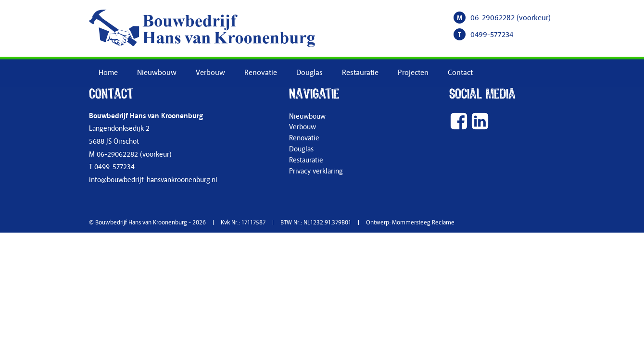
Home (108, 73)
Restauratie (360, 73)
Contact (460, 73)
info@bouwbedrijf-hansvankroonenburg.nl (153, 180)
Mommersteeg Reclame (423, 222)
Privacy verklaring (316, 171)
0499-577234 (492, 35)
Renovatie (261, 73)
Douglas (309, 73)
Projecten (413, 73)
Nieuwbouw (157, 73)
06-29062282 (492, 18)
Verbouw (210, 73)
